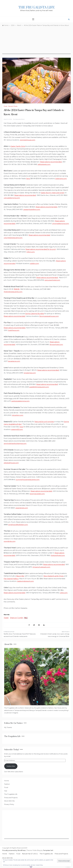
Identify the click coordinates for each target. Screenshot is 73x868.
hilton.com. (31, 252)
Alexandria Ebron (20, 119)
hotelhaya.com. (14, 330)
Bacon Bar (20, 576)
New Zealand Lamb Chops (54, 576)
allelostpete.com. (44, 164)
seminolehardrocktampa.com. (15, 444)
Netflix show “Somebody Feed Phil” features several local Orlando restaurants (20, 635)
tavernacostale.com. (37, 494)
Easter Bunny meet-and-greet (53, 193)
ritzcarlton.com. (18, 415)
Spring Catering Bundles (35, 314)
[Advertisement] (36, 41)
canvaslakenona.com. (12, 198)
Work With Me (9, 801)
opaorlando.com (22, 508)
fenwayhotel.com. (56, 345)
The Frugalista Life (37, 8)
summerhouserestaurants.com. (28, 480)
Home (7, 781)
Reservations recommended (25, 195)
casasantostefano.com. (32, 209)
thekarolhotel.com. (58, 555)
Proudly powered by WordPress (14, 850)
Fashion (7, 784)
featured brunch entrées (44, 422)
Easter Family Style (18, 146)
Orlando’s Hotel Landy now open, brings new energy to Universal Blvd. (55, 635)
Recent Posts (13, 106)
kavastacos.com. (14, 361)
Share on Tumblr (17, 618)
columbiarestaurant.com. (13, 238)
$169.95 (17, 289)
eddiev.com (34, 263)
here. (28, 179)
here (21, 427)
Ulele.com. (64, 593)
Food (5, 106)
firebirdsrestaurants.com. (13, 292)
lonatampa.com (30, 373)
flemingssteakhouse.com (49, 316)
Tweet (6, 618)
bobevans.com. (61, 179)
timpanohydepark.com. (41, 567)
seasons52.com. (17, 429)
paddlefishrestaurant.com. (39, 387)
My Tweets (8, 727)
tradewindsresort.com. (25, 581)
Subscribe (11, 766)
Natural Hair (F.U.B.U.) (30, 854)
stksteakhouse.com (11, 463)
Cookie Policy (39, 865)
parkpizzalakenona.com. (20, 401)
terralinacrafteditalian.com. (18, 525)
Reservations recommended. (51, 162)
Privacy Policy (9, 804)
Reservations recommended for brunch (41, 249)
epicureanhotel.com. (52, 280)
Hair (6, 791)
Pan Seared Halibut (11, 579)
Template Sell (48, 850)
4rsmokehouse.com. (27, 140)
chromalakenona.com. (61, 224)
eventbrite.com (10, 541)
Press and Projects (11, 798)
